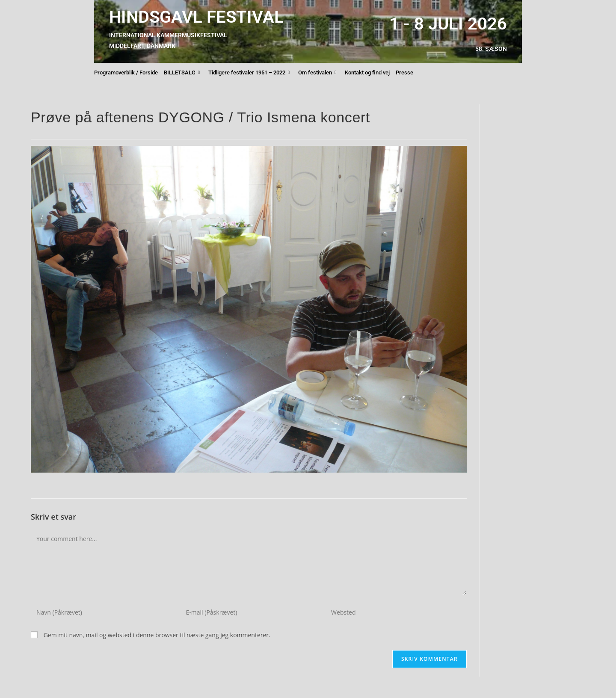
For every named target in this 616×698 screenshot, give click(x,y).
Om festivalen (317, 73)
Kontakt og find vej (367, 72)
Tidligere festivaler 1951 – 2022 (249, 73)
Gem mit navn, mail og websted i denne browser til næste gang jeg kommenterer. (157, 635)
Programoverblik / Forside (126, 72)
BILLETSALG (182, 73)
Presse (404, 72)
